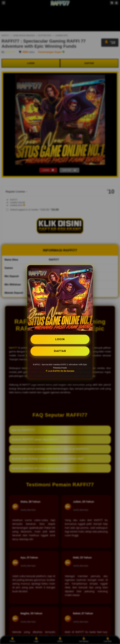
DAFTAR (60, 351)
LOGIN (60, 339)
